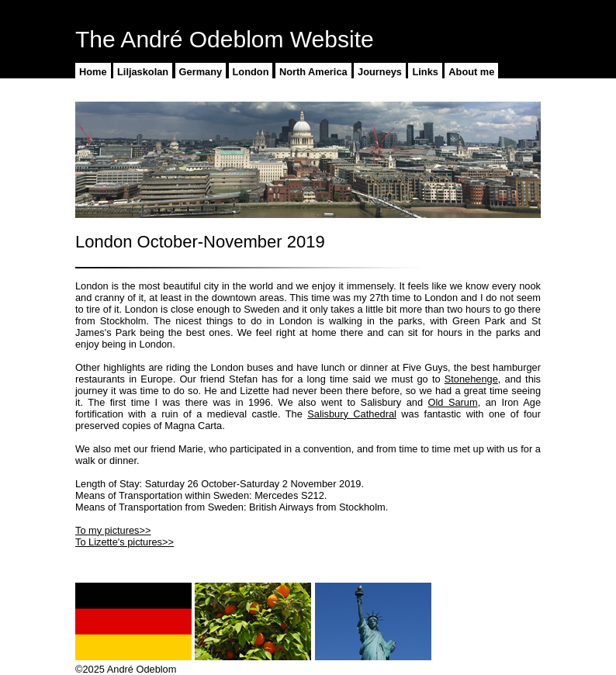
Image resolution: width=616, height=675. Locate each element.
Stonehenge (471, 379)
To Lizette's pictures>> (125, 542)
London (251, 72)
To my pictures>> (113, 530)
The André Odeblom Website (225, 39)
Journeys (380, 72)
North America (313, 72)
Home (93, 72)
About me (471, 72)
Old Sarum (453, 402)
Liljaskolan (143, 72)
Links (425, 72)
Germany (201, 72)
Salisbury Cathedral (352, 414)
